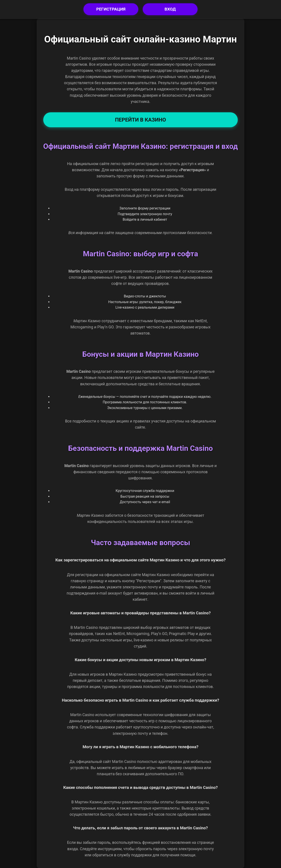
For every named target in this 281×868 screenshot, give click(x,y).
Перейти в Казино (140, 120)
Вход (170, 9)
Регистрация (111, 9)
